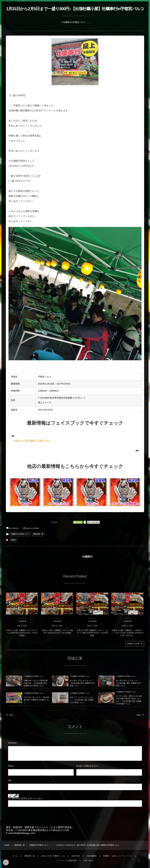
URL (10, 780)
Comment (12, 743)
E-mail (79, 766)
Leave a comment (32, 528)
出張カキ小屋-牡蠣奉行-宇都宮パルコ (32, 441)
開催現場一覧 (38, 534)
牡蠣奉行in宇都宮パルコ (74, 22)
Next (140, 715)
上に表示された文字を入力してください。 (26, 798)
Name (11, 766)
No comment (14, 528)
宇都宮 (13, 540)
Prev (10, 715)
